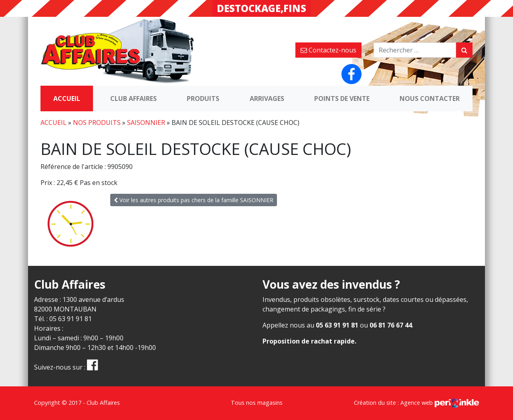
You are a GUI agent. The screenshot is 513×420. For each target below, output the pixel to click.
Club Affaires (133, 98)
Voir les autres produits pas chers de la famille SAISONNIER (194, 200)
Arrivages (267, 98)
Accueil (67, 98)
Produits (203, 98)
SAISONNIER (146, 123)
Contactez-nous (328, 50)
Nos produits (97, 123)
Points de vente (342, 98)
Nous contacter (430, 98)
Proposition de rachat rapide (309, 341)
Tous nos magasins (257, 403)
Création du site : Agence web (416, 403)
